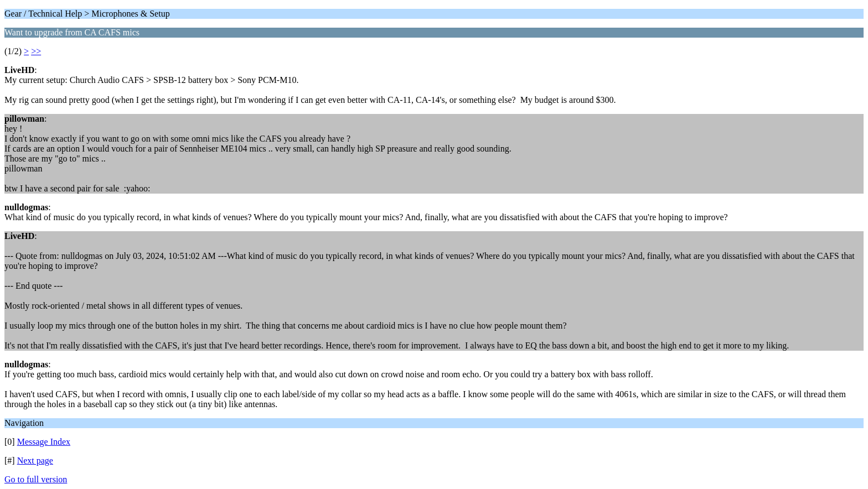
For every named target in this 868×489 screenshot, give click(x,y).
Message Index (44, 442)
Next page (35, 461)
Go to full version (36, 479)
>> (36, 51)
